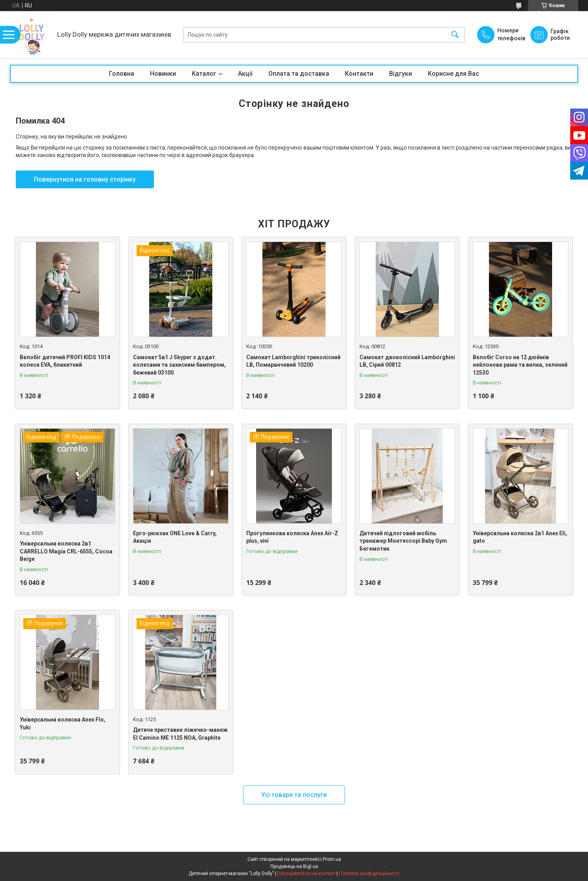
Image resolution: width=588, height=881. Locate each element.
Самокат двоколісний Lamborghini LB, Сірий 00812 (407, 361)
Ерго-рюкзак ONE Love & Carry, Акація (175, 537)
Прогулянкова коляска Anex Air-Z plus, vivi (292, 537)
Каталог (204, 74)
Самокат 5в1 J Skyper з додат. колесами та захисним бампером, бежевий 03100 (179, 365)
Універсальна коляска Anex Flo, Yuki (63, 724)
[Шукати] (455, 35)
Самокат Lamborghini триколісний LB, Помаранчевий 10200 (293, 361)
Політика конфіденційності (369, 874)
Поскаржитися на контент (306, 874)
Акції (245, 74)
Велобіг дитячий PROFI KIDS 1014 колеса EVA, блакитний (65, 361)
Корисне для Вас (453, 74)
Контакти (359, 74)
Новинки (163, 74)
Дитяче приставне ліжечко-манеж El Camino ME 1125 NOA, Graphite (180, 734)
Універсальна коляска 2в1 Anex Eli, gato (520, 537)
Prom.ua (332, 859)
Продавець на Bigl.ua (294, 866)
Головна (122, 74)
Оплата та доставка (299, 74)
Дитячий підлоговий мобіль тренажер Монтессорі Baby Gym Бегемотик (403, 541)
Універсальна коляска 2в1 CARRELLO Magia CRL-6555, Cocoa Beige (66, 551)
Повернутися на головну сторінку (85, 179)
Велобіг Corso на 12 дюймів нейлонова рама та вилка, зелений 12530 (520, 365)
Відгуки (401, 74)
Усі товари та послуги (294, 795)
